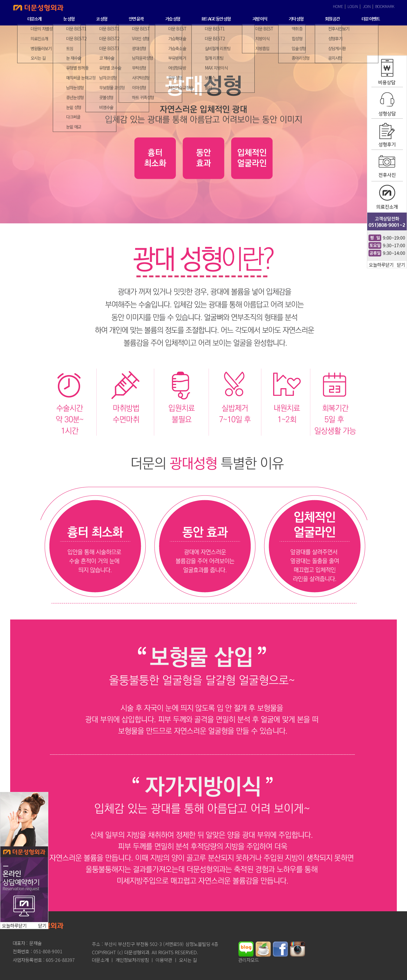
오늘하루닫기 (381, 265)
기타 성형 (296, 19)
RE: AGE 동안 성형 (216, 19)
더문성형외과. (137, 952)
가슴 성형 (173, 19)
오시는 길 (188, 960)
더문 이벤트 (371, 19)
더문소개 (34, 19)
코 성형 (102, 19)
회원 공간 (332, 19)
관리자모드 (249, 960)
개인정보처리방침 (132, 960)
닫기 (401, 265)
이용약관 (164, 960)
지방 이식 (260, 19)
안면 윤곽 (136, 19)
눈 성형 (69, 19)
